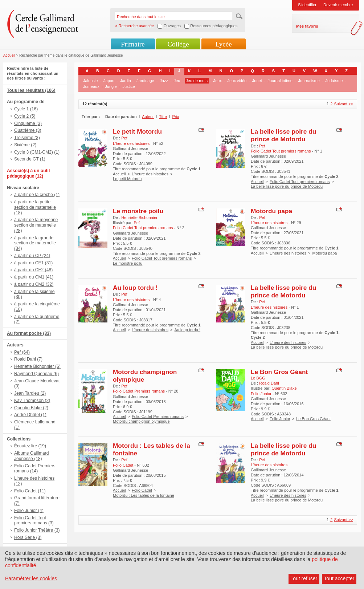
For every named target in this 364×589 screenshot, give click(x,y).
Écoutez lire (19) (30, 446)
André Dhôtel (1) (30, 415)
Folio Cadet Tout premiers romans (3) (34, 521)
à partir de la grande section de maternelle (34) (35, 243)
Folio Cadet (142, 490)
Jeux (218, 81)
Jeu (177, 81)
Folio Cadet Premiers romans (158, 417)
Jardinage (145, 81)
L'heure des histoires (150, 174)
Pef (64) (22, 352)
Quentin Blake (284, 388)
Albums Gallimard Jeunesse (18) (31, 456)
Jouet (257, 81)
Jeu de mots (197, 81)
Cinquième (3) (28, 123)
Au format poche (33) (29, 333)
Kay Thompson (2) (32, 401)
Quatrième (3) (28, 130)
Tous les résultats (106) (31, 90)
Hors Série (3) (28, 537)
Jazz (164, 81)
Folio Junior (280, 419)
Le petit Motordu (137, 131)
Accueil (9, 55)
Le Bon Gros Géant (279, 372)
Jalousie (90, 81)
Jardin (126, 81)
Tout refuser (304, 578)
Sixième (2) (25, 145)
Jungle (111, 86)
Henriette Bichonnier (139, 218)
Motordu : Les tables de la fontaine (144, 495)
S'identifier (307, 5)
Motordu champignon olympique (141, 421)
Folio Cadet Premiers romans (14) (35, 469)
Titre (163, 117)
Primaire (133, 44)
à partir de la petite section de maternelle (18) (35, 207)
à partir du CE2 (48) (33, 270)
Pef (124, 138)
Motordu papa (271, 211)
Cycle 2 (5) (25, 116)
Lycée (223, 44)
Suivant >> (343, 104)
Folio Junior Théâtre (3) (37, 530)
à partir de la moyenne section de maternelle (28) (36, 225)
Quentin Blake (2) (31, 408)
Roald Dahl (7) (28, 359)
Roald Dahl (269, 383)
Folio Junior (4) (29, 511)
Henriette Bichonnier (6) (37, 366)
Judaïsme (334, 81)
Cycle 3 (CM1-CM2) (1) (37, 152)
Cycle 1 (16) (26, 109)
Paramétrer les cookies (31, 578)
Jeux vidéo (237, 81)
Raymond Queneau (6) (36, 374)
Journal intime (280, 81)
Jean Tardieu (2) (30, 393)
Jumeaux (91, 86)
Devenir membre (338, 5)
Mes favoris (307, 26)
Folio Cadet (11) (30, 491)
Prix (176, 117)
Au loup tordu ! (135, 288)
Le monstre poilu (138, 211)
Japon (109, 81)
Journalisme (309, 81)
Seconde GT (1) (30, 159)
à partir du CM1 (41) (34, 277)
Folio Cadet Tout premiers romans (300, 182)
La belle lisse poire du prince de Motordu (283, 135)
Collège (178, 44)
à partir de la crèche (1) (37, 195)
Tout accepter (339, 578)
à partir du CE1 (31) (33, 263)
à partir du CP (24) (32, 256)
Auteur (148, 117)
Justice (128, 86)
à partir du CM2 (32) (34, 284)
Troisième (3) (27, 138)
